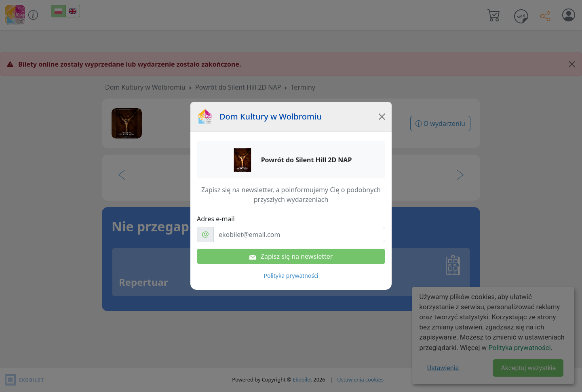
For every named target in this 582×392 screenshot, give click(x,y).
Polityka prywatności (291, 276)
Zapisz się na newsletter (291, 256)
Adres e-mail (216, 219)
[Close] (382, 117)
